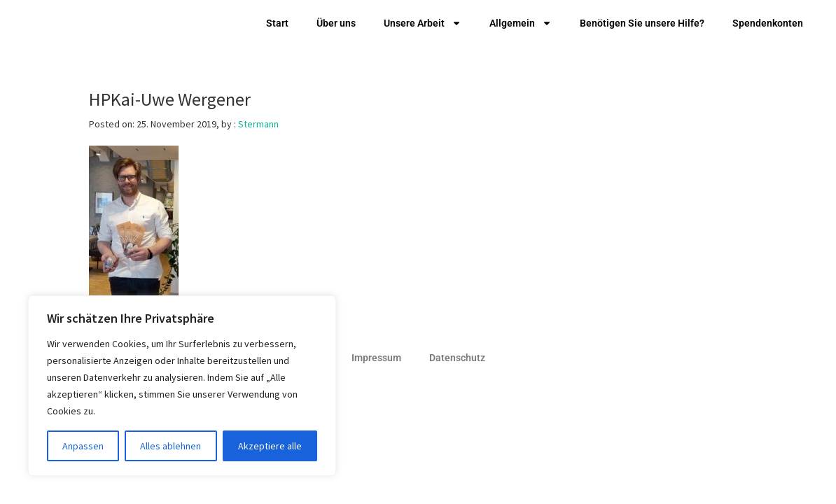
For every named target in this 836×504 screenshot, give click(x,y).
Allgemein (521, 23)
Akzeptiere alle (270, 446)
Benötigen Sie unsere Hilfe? (642, 23)
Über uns (336, 23)
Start (277, 23)
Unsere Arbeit (423, 23)
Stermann (258, 124)
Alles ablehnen (170, 446)
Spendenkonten (768, 23)
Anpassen (83, 446)
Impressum (376, 358)
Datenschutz (457, 358)
